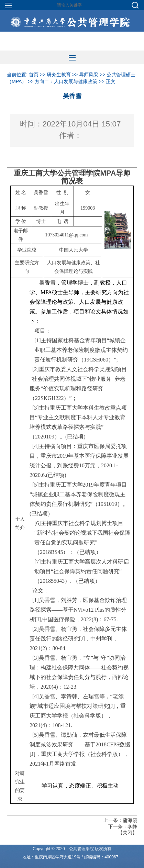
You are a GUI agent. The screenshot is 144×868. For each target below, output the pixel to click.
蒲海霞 (130, 820)
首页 (34, 75)
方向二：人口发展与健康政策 (66, 81)
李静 (132, 826)
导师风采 (89, 75)
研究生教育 (59, 75)
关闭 (128, 833)
